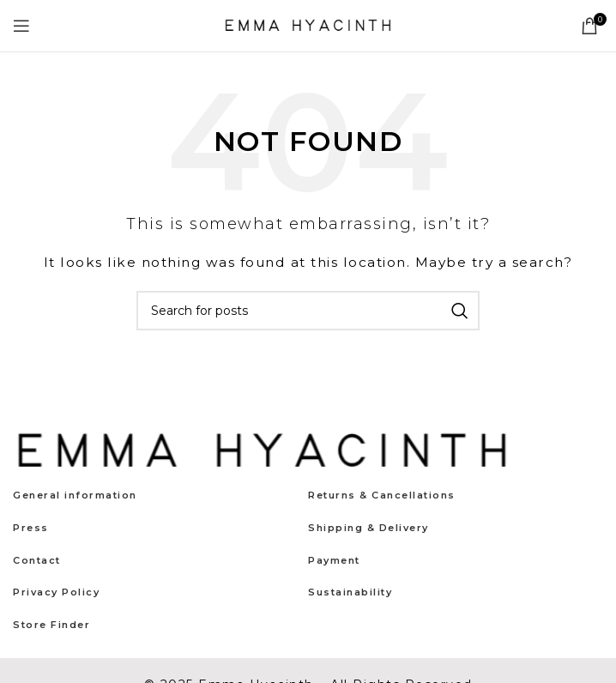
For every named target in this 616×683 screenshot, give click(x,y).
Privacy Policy (56, 592)
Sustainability (350, 592)
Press (31, 528)
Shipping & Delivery (368, 528)
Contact (37, 560)
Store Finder (51, 625)
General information (75, 495)
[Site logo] (308, 25)
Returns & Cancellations (382, 495)
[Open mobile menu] (22, 26)
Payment (334, 560)
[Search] (308, 311)
